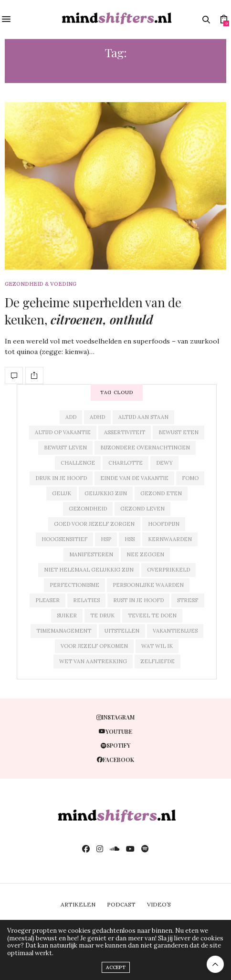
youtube (115, 731)
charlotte (126, 463)
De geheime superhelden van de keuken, (93, 311)
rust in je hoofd (138, 600)
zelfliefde (157, 661)
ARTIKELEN (78, 904)
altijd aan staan (143, 417)
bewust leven (65, 448)
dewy (164, 463)
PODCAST (121, 904)
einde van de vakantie (134, 478)
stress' (188, 600)
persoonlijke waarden (148, 585)
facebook (115, 760)
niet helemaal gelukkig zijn (89, 570)
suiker (67, 615)
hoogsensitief (64, 539)
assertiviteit (125, 432)
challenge (78, 463)
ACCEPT (116, 967)
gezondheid (88, 509)
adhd (97, 417)
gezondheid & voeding (41, 284)
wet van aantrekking (93, 661)
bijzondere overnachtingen (145, 448)
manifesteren (91, 554)
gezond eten (161, 493)
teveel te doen (152, 615)
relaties (86, 600)
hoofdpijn (164, 524)
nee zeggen (145, 554)
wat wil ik (157, 646)
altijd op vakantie (63, 432)
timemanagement (64, 631)
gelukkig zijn (106, 493)
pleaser (47, 600)
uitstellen (122, 631)
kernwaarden (170, 539)
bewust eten (178, 432)
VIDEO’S (159, 904)
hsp (106, 539)
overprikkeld (168, 570)
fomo (190, 478)
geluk (62, 493)
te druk (102, 615)
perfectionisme (74, 585)
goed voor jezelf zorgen (94, 524)
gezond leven (142, 509)
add (71, 417)
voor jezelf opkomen (94, 646)
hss (130, 539)
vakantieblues (175, 631)
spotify (115, 745)
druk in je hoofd (61, 478)
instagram (115, 717)
